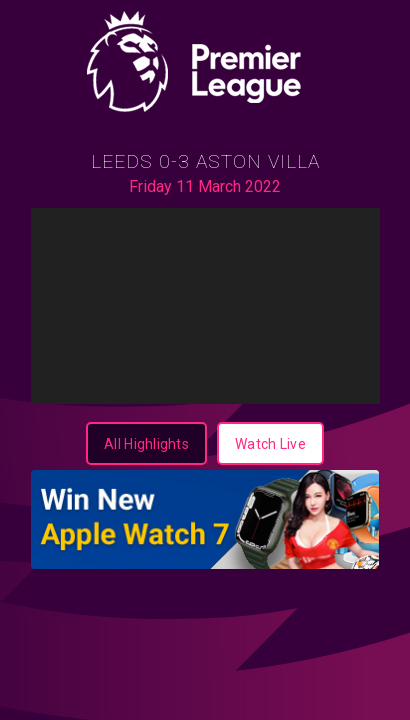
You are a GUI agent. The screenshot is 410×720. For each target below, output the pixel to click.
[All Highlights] (146, 443)
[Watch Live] (270, 443)
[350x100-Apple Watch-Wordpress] (205, 520)
